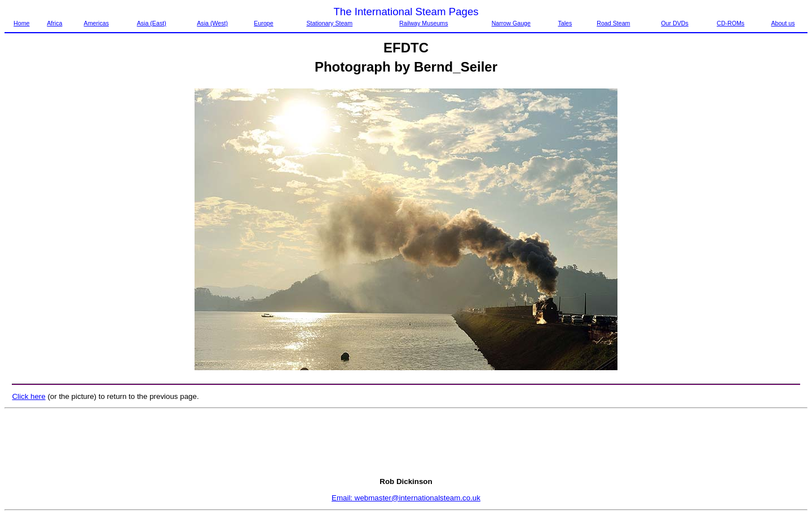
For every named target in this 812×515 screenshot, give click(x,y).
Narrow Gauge (511, 23)
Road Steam (613, 23)
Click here (28, 396)
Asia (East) (152, 23)
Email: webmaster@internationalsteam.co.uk (406, 498)
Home (21, 23)
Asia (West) (212, 23)
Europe (263, 23)
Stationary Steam (329, 23)
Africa (54, 23)
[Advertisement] (406, 443)
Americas (96, 23)
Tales (565, 23)
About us (783, 23)
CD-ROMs (731, 23)
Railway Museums (423, 23)
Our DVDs (675, 23)
